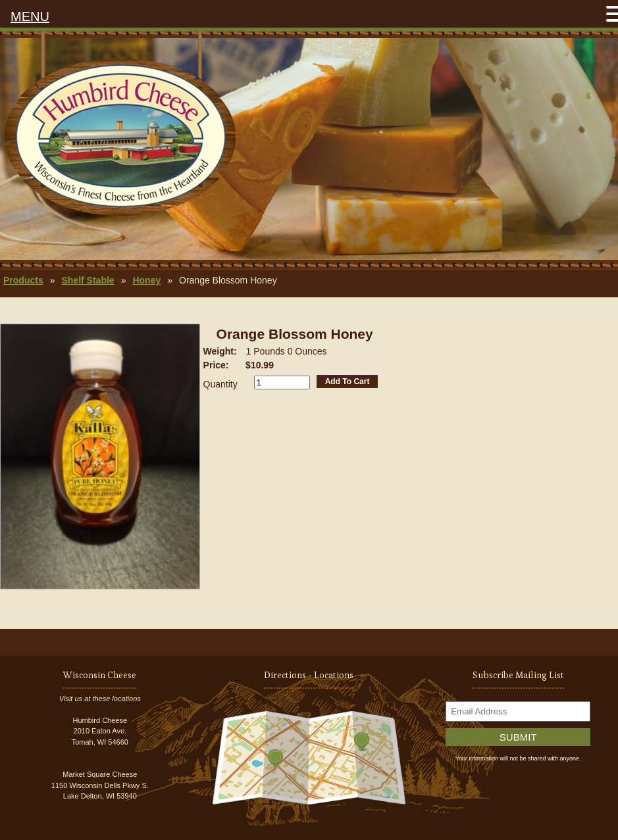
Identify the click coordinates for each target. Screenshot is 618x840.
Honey (146, 280)
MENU (30, 16)
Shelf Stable (88, 280)
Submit (518, 737)
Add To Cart (348, 382)
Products (23, 280)
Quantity (220, 384)
